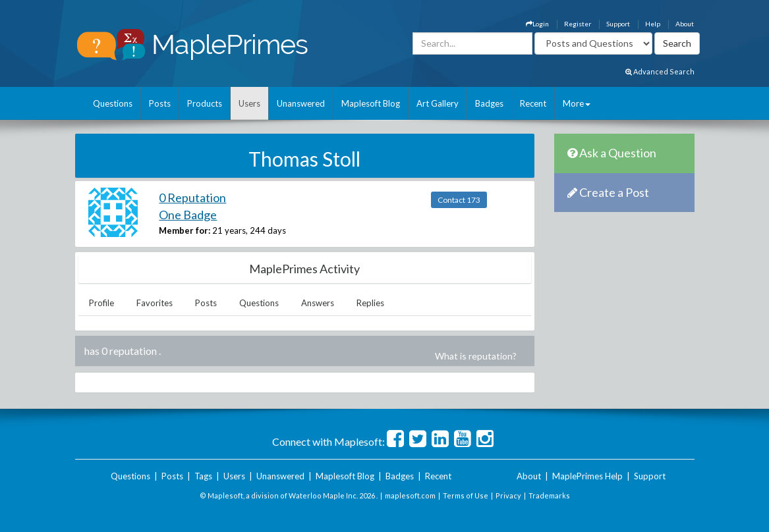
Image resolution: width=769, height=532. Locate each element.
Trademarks (549, 495)
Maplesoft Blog (371, 103)
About (685, 24)
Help (653, 24)
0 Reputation (192, 198)
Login (537, 24)
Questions (113, 103)
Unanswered (301, 103)
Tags (203, 476)
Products (205, 103)
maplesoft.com (410, 495)
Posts (160, 103)
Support (618, 24)
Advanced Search (660, 71)
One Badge (188, 215)
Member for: (185, 230)
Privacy (508, 495)
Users (249, 103)
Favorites (155, 303)
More (577, 103)
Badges (489, 103)
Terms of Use (466, 495)
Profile (101, 303)
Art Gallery (438, 103)
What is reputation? (476, 356)
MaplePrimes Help (587, 476)
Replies (370, 303)
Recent (533, 103)
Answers (318, 303)
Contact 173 (459, 200)
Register (578, 24)
